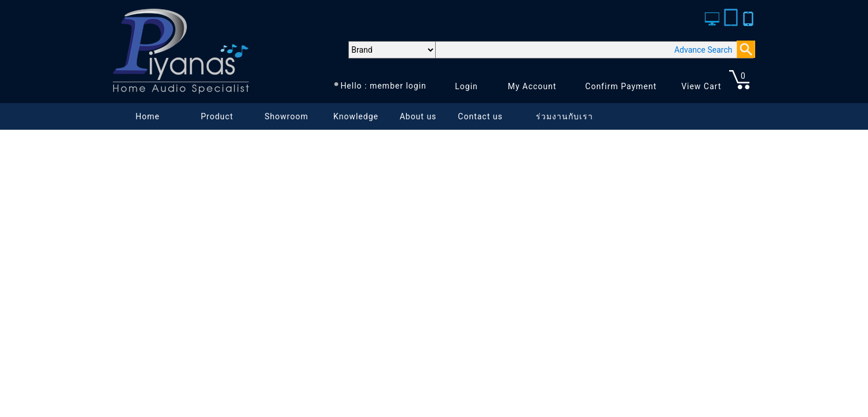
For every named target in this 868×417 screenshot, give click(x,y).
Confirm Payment (621, 86)
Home (148, 116)
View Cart (701, 86)
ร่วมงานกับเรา (564, 116)
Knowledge (356, 116)
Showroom (286, 116)
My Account (532, 86)
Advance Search (703, 50)
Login (466, 86)
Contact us (480, 116)
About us (418, 116)
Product (217, 116)
